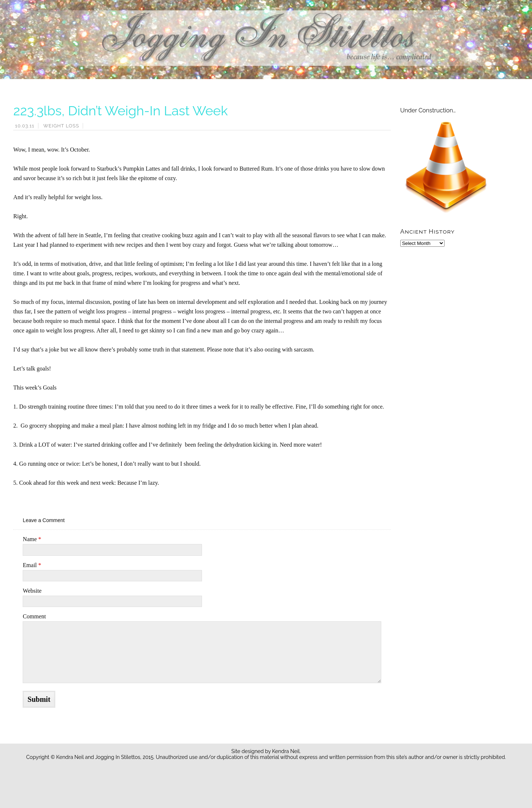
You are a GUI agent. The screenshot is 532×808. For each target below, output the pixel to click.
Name (32, 539)
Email (32, 565)
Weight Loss (61, 126)
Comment (34, 616)
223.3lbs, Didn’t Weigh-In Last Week (120, 111)
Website (32, 591)
